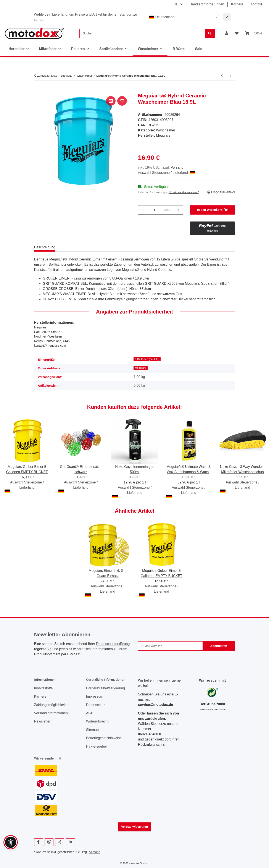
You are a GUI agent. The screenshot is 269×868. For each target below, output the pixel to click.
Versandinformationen (51, 713)
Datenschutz (96, 705)
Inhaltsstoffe (43, 688)
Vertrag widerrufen (135, 827)
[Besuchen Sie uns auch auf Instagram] (49, 842)
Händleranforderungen (207, 4)
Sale (199, 49)
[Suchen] (142, 33)
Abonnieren (219, 646)
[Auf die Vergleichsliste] (111, 101)
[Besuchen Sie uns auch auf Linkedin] (70, 842)
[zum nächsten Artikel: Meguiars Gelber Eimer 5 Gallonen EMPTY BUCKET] (231, 76)
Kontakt (256, 4)
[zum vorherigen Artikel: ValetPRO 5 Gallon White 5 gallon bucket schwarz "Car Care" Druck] (222, 76)
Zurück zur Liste (47, 76)
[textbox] (183, 17)
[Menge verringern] (143, 210)
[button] (227, 33)
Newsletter (42, 721)
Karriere (237, 4)
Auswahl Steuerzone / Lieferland (167, 173)
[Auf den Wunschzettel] (122, 101)
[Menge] (155, 210)
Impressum (95, 696)
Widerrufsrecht (97, 721)
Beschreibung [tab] (45, 247)
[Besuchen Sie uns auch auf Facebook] (39, 842)
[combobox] (183, 17)
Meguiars (141, 368)
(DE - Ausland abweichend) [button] (183, 192)
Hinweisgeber (97, 746)
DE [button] (176, 4)
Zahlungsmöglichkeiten (52, 705)
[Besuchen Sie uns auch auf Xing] (60, 842)
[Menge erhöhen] (178, 210)
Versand (177, 167)
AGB (90, 713)
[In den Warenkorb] (38, 90)
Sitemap (93, 730)
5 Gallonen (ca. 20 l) (147, 359)
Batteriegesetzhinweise (104, 738)
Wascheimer (166, 130)
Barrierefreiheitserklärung (106, 688)
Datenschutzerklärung (113, 644)
